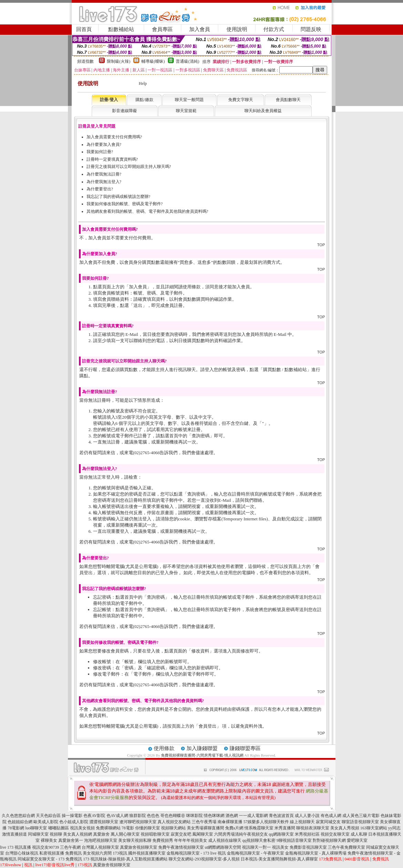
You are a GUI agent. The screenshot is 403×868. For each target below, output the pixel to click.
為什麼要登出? (100, 189)
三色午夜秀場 (204, 822)
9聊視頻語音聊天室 (294, 840)
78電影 (128, 828)
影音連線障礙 (124, 111)
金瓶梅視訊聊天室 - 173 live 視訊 (196, 853)
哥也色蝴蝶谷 (173, 816)
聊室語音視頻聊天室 (360, 822)
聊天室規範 (186, 111)
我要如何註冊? (100, 152)
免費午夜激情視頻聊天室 (181, 847)
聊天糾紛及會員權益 (263, 111)
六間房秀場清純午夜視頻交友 (241, 834)
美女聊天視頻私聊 (135, 840)
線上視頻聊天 (302, 822)
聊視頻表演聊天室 (313, 828)
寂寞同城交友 (328, 822)
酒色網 (232, 816)
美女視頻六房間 (97, 853)
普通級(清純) (188, 61)
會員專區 (162, 29)
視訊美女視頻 (82, 828)
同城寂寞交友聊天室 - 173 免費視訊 (50, 859)
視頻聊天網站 (173, 828)
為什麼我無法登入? (104, 182)
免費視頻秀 (163, 840)
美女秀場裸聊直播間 (205, 828)
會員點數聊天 (288, 100)
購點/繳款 (144, 100)
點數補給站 (121, 29)
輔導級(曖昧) (153, 61)
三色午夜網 (70, 847)
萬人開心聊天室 (125, 834)
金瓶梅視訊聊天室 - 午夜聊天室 (255, 853)
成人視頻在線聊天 (225, 840)
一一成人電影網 (253, 816)
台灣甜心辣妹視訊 (22, 853)
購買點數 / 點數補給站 (285, 370)
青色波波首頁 (281, 816)
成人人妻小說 (307, 816)
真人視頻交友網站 (174, 822)
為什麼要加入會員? (104, 144)
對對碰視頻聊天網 (329, 840)
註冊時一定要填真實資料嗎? (112, 159)
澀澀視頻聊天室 (104, 822)
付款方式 (274, 29)
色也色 (153, 816)
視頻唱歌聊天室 (155, 834)
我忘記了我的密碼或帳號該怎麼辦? (118, 197)
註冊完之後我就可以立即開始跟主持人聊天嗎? (129, 167)
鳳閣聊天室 (203, 834)
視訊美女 (280, 847)
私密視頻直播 (52, 853)
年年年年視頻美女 (191, 840)
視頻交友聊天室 (335, 834)
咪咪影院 (194, 816)
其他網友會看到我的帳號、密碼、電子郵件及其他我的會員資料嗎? (147, 211)
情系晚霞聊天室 (259, 828)
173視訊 (120, 853)
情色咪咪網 (214, 816)
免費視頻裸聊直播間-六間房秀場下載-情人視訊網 (202, 755)
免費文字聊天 (241, 100)
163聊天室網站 (374, 828)
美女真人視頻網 (78, 834)
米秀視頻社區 (307, 834)
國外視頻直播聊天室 (147, 853)
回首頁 (84, 29)
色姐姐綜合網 (20, 822)
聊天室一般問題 (189, 100)
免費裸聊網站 (108, 828)
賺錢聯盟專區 (245, 748)
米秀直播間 (285, 828)
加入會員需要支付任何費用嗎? (114, 137)
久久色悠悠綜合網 (18, 816)
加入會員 (200, 29)
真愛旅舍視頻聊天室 (139, 847)
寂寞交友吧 (181, 834)
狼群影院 (138, 816)
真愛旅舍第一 (71, 840)
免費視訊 (73, 853)
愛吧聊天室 (357, 840)
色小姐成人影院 (74, 822)
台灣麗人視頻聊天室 (100, 847)
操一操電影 (72, 816)
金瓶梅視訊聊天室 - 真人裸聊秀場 (316, 853)
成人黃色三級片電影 (361, 816)
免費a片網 (234, 828)
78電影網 (16, 828)
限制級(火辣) (119, 61)
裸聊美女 (49, 840)
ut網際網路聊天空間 (223, 847)
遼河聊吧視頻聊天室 (138, 822)
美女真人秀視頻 (345, 828)
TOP (321, 245)
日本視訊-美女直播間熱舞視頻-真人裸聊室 (279, 859)
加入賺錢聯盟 (202, 748)
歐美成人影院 (46, 822)
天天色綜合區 (48, 816)
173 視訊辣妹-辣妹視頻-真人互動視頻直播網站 (125, 859)
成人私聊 (359, 834)
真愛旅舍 (101, 834)
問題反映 (311, 29)
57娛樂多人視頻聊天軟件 (266, 822)
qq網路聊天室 (281, 834)
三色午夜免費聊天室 (346, 847)
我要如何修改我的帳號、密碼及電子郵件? (125, 204)
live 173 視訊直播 (16, 847)
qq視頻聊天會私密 (259, 840)
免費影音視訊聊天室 (308, 847)
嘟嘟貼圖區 (59, 828)
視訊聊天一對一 (256, 847)
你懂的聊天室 (148, 828)
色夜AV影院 (94, 816)
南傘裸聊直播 (230, 822)
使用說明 (237, 29)
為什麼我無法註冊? (104, 174)
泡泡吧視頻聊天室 (101, 840)
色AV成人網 (118, 816)
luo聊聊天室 (36, 828)
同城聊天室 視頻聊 (45, 834)
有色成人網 (331, 816)
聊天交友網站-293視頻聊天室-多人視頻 (204, 859)
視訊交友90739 (46, 847)
